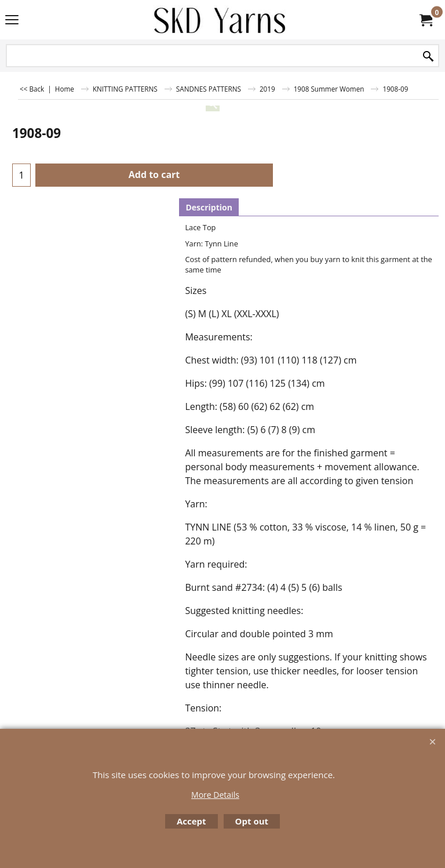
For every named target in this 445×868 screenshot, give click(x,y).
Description (209, 207)
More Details (215, 795)
